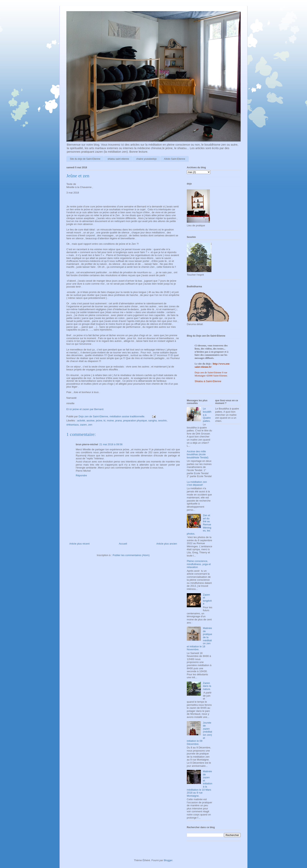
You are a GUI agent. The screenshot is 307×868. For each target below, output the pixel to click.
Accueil (123, 544)
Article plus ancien (167, 544)
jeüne (99, 421)
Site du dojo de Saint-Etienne (85, 159)
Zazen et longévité (207, 599)
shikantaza (72, 425)
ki (104, 421)
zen (90, 425)
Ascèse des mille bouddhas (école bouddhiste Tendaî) (198, 454)
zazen (83, 425)
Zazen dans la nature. (207, 686)
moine (110, 421)
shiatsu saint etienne (118, 159)
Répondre (81, 475)
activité (81, 421)
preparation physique (135, 421)
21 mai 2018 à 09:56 (111, 444)
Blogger (168, 860)
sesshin (162, 421)
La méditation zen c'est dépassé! (197, 483)
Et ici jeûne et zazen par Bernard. (85, 409)
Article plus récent (79, 544)
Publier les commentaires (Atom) (131, 555)
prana (118, 421)
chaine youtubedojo (146, 159)
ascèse (91, 421)
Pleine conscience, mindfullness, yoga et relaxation (199, 564)
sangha (153, 421)
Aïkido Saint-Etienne (175, 159)
